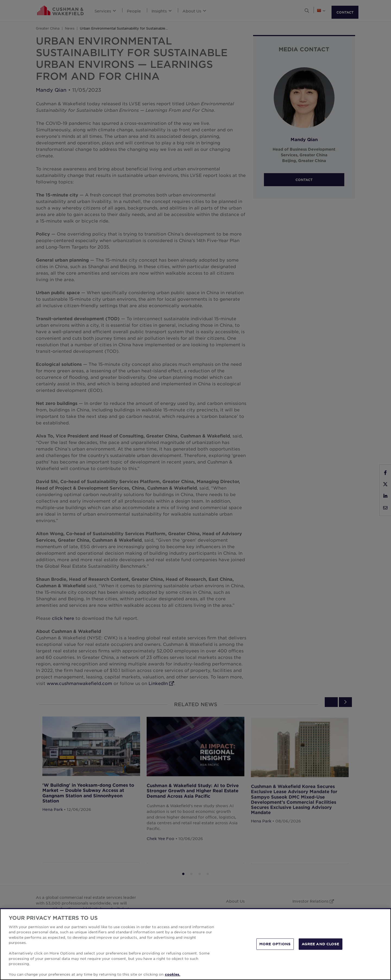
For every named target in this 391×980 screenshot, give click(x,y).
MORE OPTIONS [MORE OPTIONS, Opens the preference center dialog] (275, 944)
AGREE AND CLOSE (321, 944)
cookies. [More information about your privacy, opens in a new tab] (173, 974)
